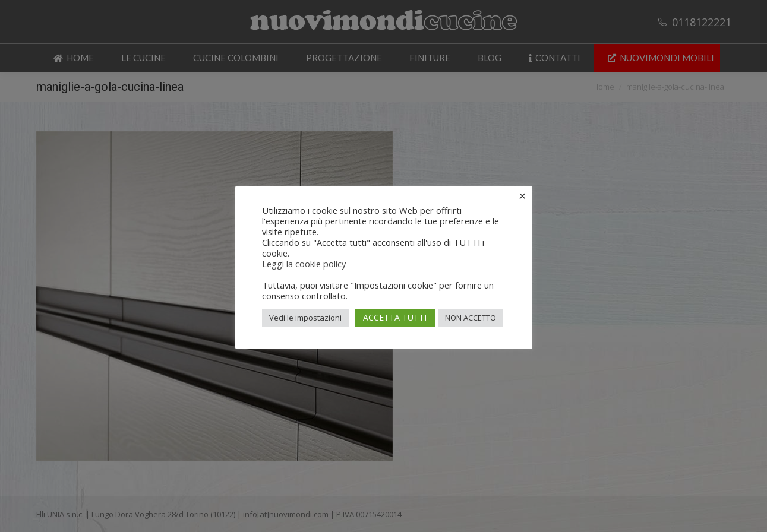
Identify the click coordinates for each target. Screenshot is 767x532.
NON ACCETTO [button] (471, 318)
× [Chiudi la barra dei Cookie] (523, 195)
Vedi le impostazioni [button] (305, 318)
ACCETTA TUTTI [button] (395, 317)
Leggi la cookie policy (304, 264)
